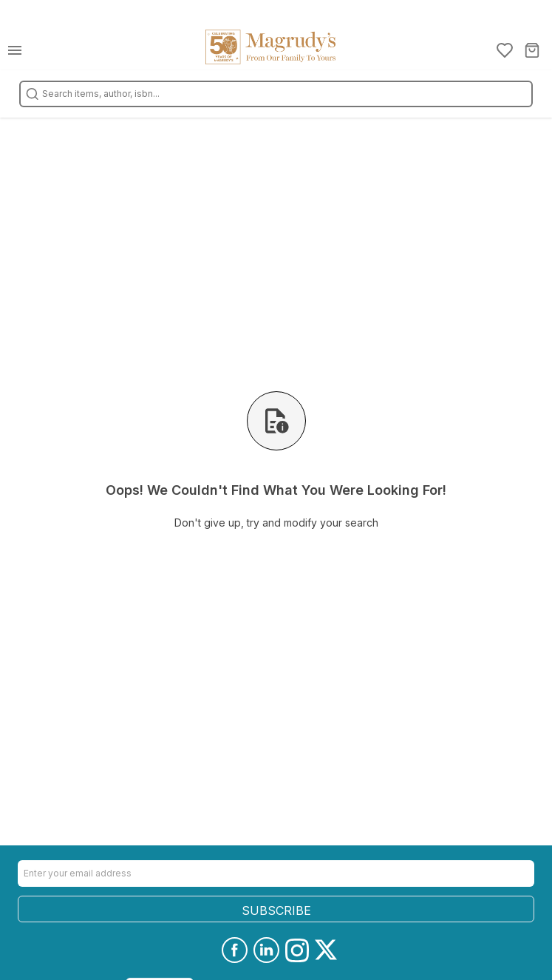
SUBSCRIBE (276, 910)
